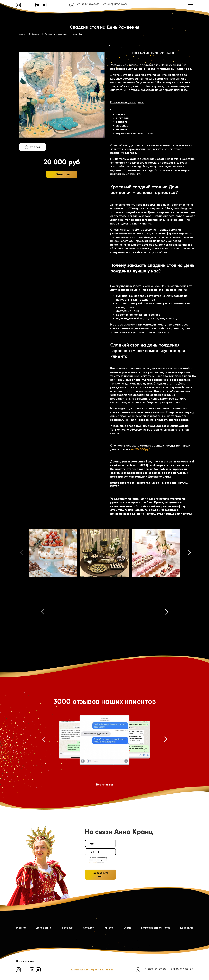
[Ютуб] (44, 5)
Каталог (89, 928)
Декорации (44, 928)
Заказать (63, 174)
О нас (127, 928)
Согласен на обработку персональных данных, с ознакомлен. (99, 860)
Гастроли (67, 928)
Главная (21, 928)
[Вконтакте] (38, 5)
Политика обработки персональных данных (91, 970)
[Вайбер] (18, 5)
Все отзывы (105, 784)
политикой (93, 862)
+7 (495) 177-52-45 (115, 4)
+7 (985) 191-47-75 (88, 4)
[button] (190, 553)
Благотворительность (156, 928)
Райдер (109, 928)
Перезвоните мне (100, 874)
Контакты (187, 928)
